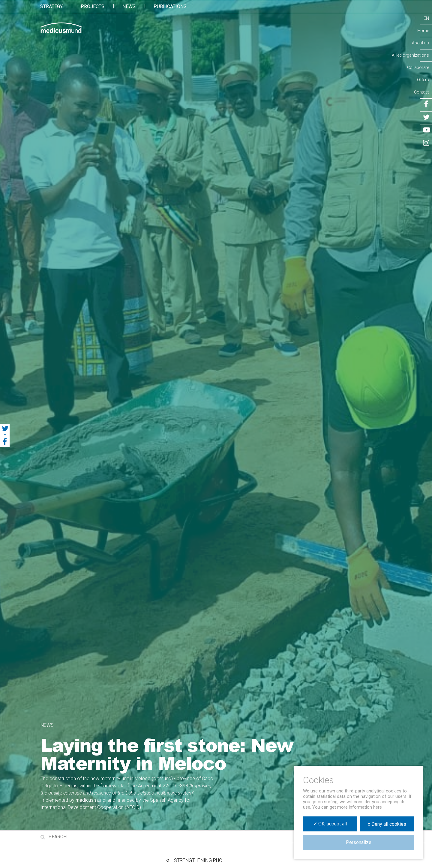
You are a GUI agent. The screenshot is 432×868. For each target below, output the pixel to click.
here (378, 807)
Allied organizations (410, 55)
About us (420, 43)
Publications (170, 6)
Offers (423, 80)
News (129, 6)
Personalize (359, 842)
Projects (93, 6)
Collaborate (418, 67)
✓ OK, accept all (330, 824)
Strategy (51, 6)
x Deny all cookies (387, 824)
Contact (421, 92)
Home (423, 31)
